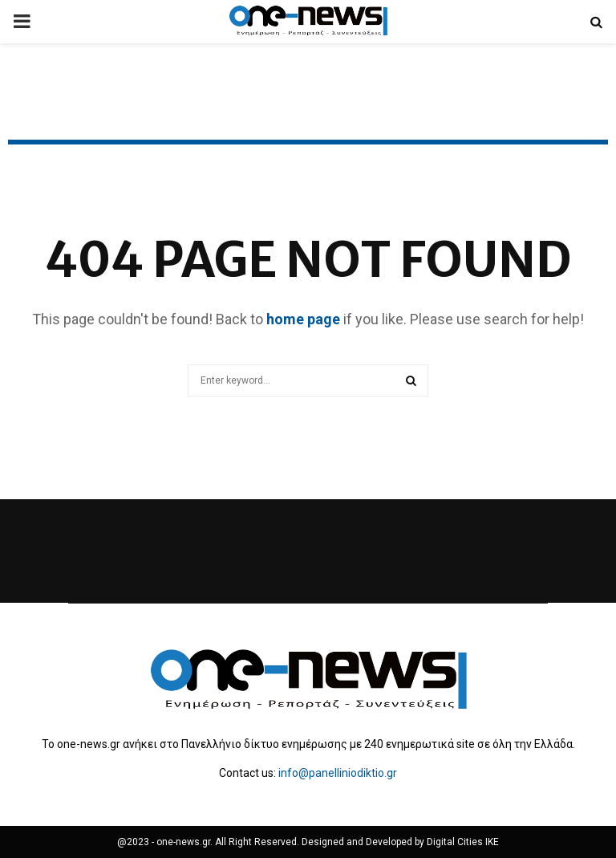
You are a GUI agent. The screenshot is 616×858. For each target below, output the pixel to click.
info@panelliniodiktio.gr (338, 773)
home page (303, 319)
